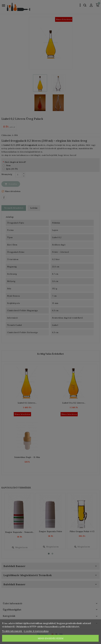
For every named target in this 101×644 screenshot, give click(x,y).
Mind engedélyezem (51, 638)
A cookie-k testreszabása (36, 631)
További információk (12, 631)
